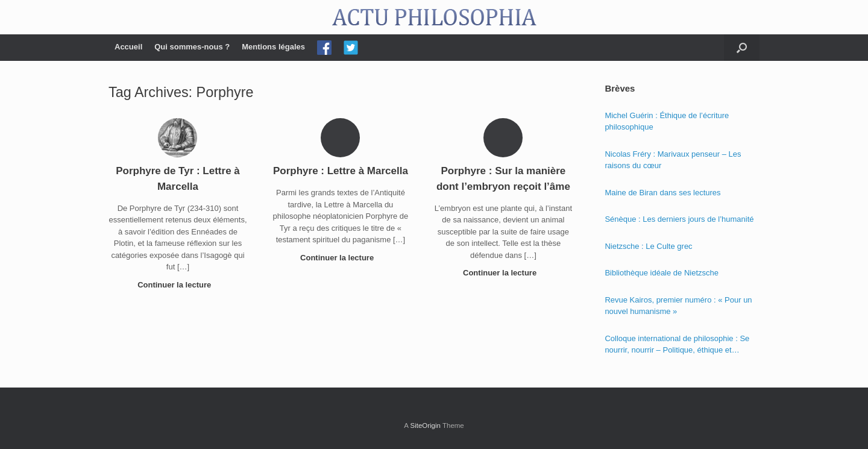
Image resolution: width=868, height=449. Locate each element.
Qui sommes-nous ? (192, 47)
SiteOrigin (425, 425)
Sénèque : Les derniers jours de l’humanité (679, 219)
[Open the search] (742, 48)
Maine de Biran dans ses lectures (662, 193)
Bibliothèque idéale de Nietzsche (662, 273)
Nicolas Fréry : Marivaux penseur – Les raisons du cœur (673, 160)
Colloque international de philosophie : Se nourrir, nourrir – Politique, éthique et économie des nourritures (677, 345)
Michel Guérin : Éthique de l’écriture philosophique (667, 121)
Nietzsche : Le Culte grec (648, 246)
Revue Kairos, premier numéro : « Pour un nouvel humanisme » (678, 306)
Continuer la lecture (178, 285)
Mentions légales (273, 47)
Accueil (128, 47)
